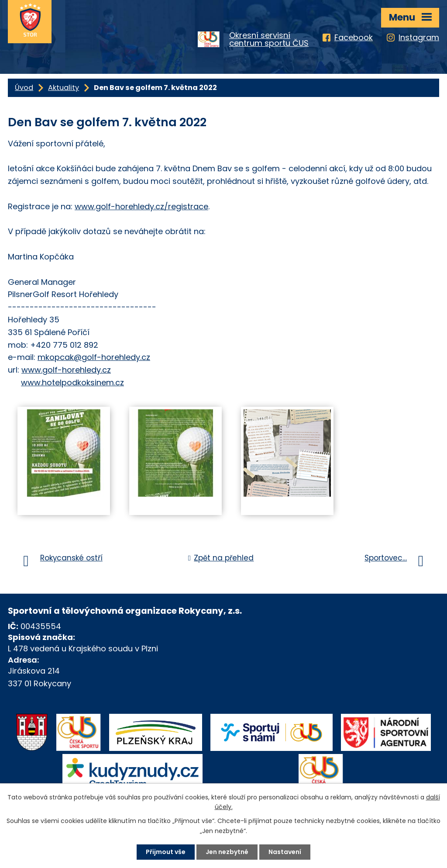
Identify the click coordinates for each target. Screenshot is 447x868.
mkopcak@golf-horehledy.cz (94, 357)
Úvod (24, 88)
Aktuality (64, 88)
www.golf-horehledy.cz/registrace (141, 206)
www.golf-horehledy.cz (66, 370)
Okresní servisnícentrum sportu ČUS (269, 39)
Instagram (419, 37)
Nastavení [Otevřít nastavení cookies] (285, 852)
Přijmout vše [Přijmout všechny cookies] (166, 852)
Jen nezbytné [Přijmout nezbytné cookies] (227, 852)
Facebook (354, 37)
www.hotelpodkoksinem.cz (72, 382)
